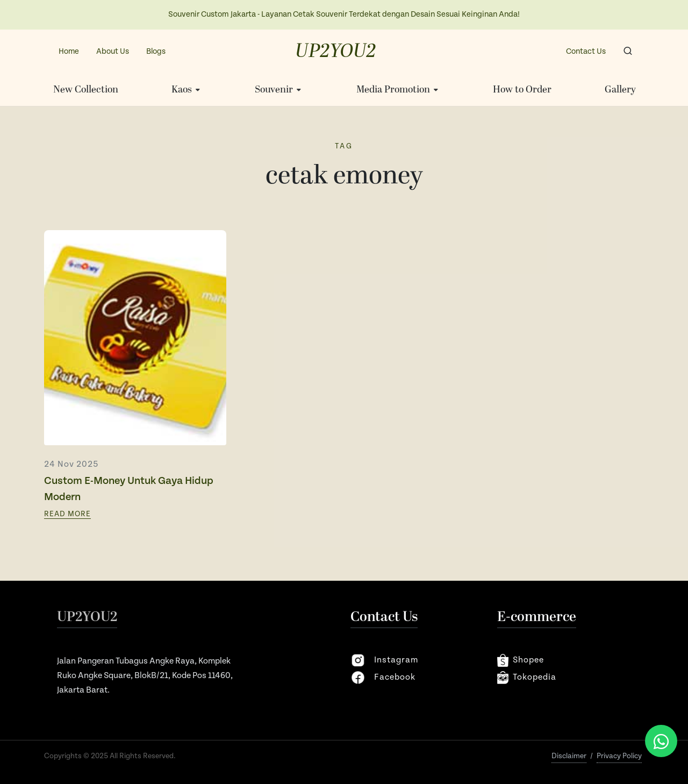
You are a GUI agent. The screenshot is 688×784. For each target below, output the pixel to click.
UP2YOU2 (336, 52)
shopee (521, 660)
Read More (67, 514)
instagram (384, 660)
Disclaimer (569, 756)
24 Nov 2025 (71, 464)
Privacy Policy (619, 756)
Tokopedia (527, 678)
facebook (383, 678)
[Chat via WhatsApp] (661, 741)
